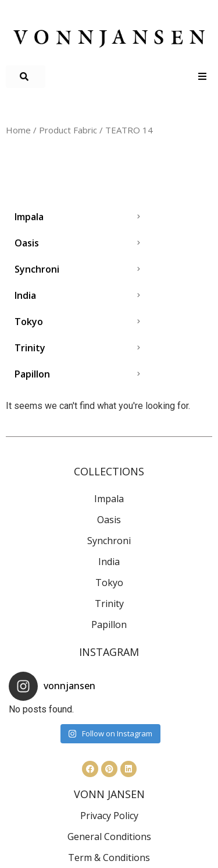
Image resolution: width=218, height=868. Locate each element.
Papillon (109, 624)
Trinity (109, 604)
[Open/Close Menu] (202, 77)
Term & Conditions (109, 858)
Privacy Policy (109, 816)
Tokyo (109, 583)
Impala (109, 499)
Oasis (109, 520)
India (109, 562)
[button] (26, 77)
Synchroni (109, 541)
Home (18, 130)
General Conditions (109, 837)
